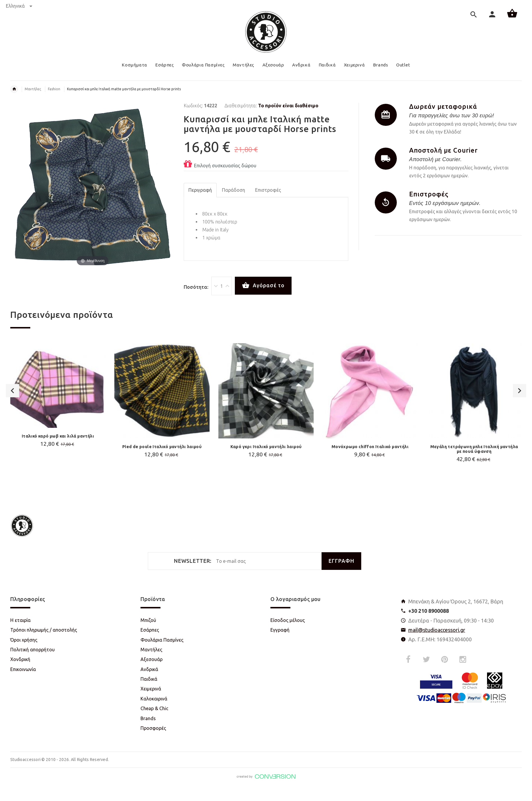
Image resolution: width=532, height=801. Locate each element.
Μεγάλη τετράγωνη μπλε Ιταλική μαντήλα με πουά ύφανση (474, 449)
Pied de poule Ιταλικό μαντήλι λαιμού (162, 447)
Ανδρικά (149, 669)
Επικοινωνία (23, 669)
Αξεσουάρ (152, 659)
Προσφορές (153, 728)
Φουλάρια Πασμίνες (162, 640)
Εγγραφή (280, 630)
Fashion (54, 89)
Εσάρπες (150, 630)
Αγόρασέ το (263, 286)
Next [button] (520, 417)
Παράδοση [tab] (234, 190)
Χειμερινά (151, 689)
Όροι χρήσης (24, 640)
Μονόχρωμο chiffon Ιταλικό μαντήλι (370, 447)
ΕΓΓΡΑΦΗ (341, 561)
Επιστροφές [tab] (268, 190)
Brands (148, 718)
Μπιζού (148, 620)
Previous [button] (12, 417)
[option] (58, 410)
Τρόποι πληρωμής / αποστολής (44, 630)
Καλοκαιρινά (154, 699)
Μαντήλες (33, 89)
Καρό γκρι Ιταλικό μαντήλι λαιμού (266, 447)
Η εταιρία (20, 620)
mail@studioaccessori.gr (437, 630)
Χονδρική (20, 659)
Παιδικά (149, 679)
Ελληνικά (19, 6)
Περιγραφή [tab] (200, 190)
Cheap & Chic (154, 708)
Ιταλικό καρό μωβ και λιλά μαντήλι (58, 436)
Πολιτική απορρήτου (32, 650)
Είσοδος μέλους (288, 620)
